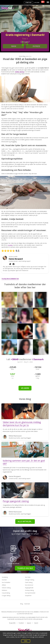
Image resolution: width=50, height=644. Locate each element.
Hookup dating (29, 590)
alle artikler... (25, 521)
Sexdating (5, 577)
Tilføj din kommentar (10, 279)
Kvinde (36, 46)
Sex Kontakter (6, 582)
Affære (4, 585)
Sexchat (4, 580)
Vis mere (25, 388)
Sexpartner (28, 595)
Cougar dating (6, 595)
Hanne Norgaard (16, 259)
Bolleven (4, 590)
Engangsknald (29, 588)
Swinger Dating (30, 580)
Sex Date (28, 577)
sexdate (10, 245)
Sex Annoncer (29, 585)
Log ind (37, 2)
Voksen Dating (6, 588)
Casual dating (6, 593)
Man (14, 46)
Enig (26, 641)
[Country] (43, 2)
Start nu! (28, 2)
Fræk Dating (29, 582)
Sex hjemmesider (30, 593)
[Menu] (48, 2)
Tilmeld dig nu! (25, 568)
